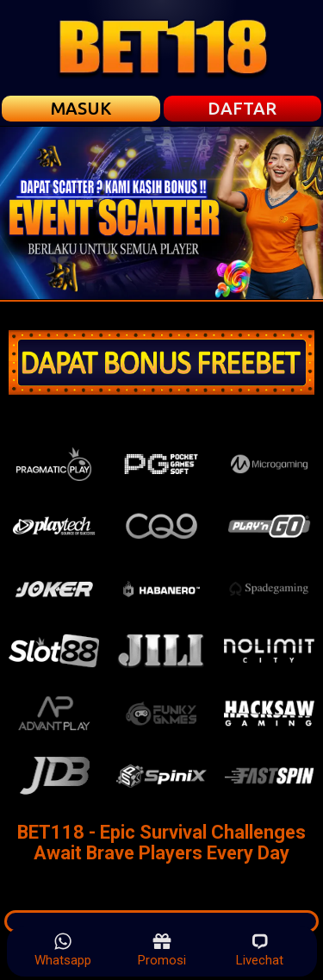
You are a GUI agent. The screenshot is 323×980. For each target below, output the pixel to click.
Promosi (162, 950)
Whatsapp (63, 950)
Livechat (260, 950)
